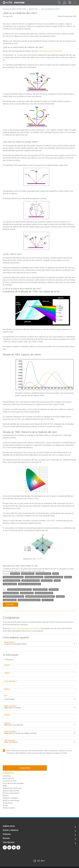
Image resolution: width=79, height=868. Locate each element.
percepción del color (11, 593)
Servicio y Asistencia (11, 830)
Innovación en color (43, 574)
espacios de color (10, 600)
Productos (7, 834)
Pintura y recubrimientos (54, 577)
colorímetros (43, 51)
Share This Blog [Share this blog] (9, 604)
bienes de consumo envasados (29, 584)
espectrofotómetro (40, 590)
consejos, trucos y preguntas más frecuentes (25, 628)
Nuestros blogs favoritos (34, 577)
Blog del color (33, 9)
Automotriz (15, 574)
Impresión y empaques (12, 581)
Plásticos (68, 577)
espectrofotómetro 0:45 (44, 593)
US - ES (40, 861)
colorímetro (54, 590)
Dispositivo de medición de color (19, 590)
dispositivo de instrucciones (13, 577)
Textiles (57, 581)
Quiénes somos (9, 826)
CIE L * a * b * (48, 600)
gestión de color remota (31, 581)
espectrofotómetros (56, 51)
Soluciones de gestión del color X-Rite (14, 9)
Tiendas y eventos (10, 584)
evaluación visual (27, 593)
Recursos (6, 838)
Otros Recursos (9, 842)
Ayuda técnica (47, 581)
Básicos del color (28, 574)
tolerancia (60, 597)
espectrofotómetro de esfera (13, 597)
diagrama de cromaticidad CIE (29, 600)
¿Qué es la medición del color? (50, 9)
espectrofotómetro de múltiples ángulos (40, 597)
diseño (56, 574)
